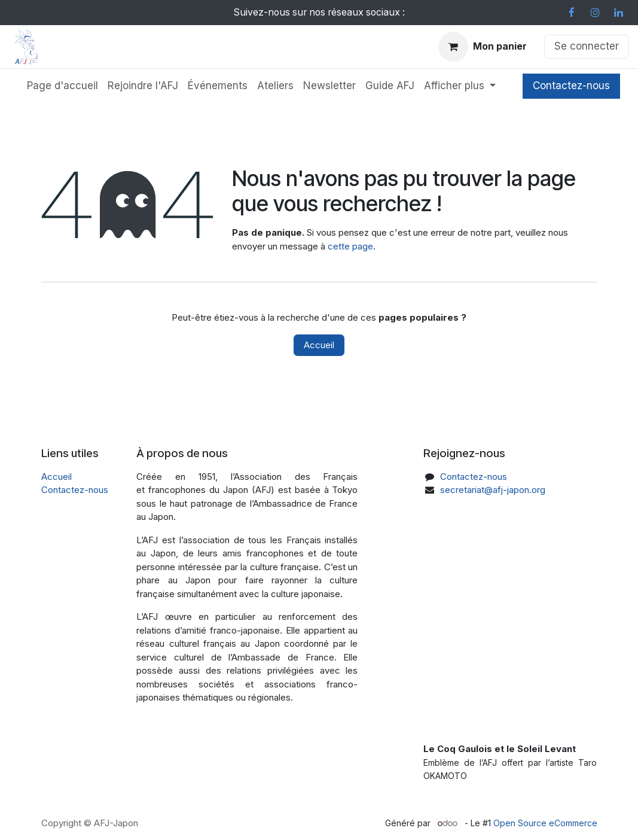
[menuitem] (62, 86)
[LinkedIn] (618, 13)
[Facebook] (572, 13)
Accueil (319, 345)
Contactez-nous (571, 86)
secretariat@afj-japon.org (493, 490)
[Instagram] (595, 13)
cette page (350, 246)
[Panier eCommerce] (483, 47)
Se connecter (587, 46)
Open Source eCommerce (545, 823)
